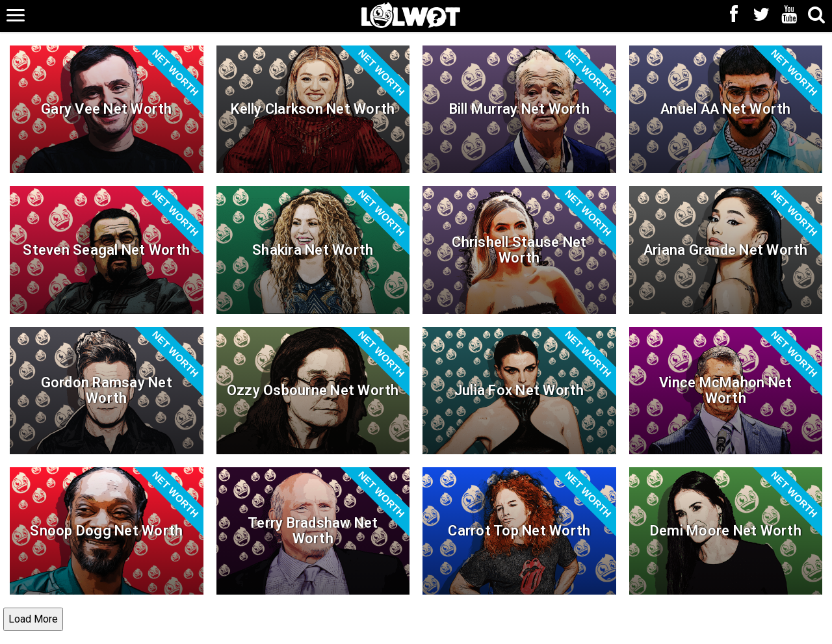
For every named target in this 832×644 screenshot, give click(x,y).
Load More (33, 619)
